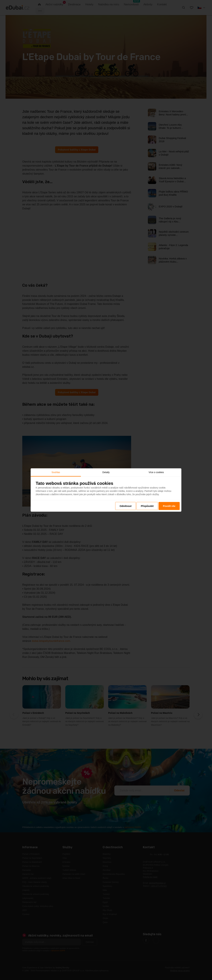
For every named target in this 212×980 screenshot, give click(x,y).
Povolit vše (169, 506)
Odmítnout (126, 506)
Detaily (106, 472)
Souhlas (56, 472)
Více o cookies (156, 472)
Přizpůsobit (147, 506)
